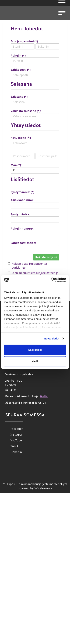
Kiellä (35, 361)
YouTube (16, 440)
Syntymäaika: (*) (22, 192)
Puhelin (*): (19, 56)
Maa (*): (16, 165)
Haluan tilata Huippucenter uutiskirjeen (29, 266)
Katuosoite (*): (21, 138)
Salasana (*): (20, 97)
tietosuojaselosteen (42, 273)
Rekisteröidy (46, 257)
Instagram (17, 435)
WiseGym (61, 484)
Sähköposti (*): (21, 70)
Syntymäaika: (20, 214)
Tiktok (15, 446)
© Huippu (9, 484)
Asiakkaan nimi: (22, 200)
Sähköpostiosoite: (23, 243)
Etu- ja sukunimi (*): (25, 41)
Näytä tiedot (52, 338)
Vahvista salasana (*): (26, 111)
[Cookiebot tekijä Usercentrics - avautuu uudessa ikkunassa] (51, 280)
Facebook (17, 429)
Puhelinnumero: (22, 229)
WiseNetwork (43, 488)
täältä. (44, 396)
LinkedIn (16, 452)
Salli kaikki (35, 350)
